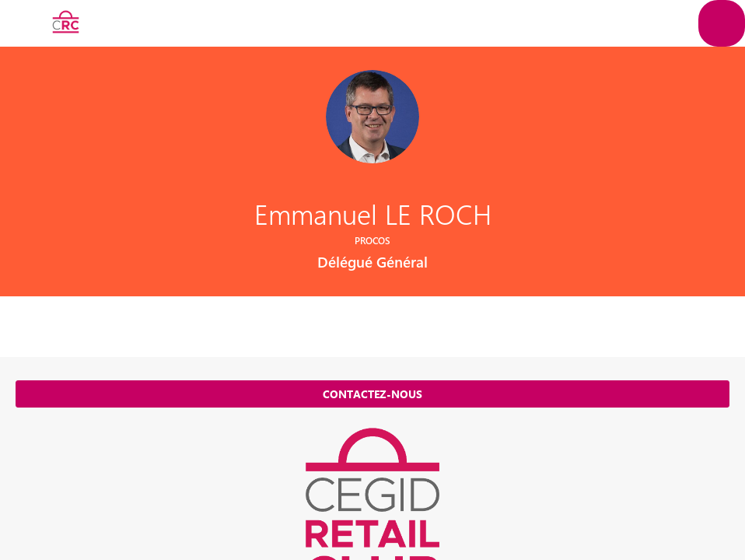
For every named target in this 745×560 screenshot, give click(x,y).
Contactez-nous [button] (372, 394)
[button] (23, 23)
